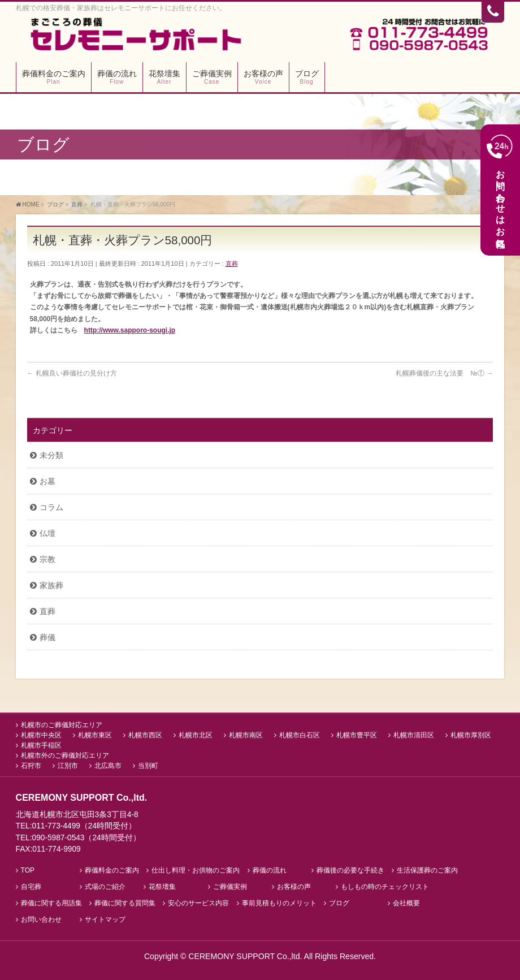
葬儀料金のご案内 (112, 871)
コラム (51, 507)
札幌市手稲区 (41, 745)
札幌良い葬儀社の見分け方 (72, 373)
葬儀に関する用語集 (51, 903)
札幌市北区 (196, 735)
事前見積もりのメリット (279, 903)
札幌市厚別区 (471, 735)
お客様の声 (294, 887)
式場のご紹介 (105, 887)
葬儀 (47, 637)
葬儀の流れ (270, 871)
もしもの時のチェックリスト (385, 887)
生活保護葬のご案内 (427, 871)
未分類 (51, 455)
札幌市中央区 (41, 735)
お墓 (47, 481)
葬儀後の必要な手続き (350, 871)
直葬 (232, 264)
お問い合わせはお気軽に (500, 189)
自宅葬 (31, 887)
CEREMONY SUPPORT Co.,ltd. (246, 956)
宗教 (47, 559)
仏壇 (47, 533)
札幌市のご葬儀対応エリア (62, 725)
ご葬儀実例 (230, 887)
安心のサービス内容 (198, 903)
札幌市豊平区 (357, 735)
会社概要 (406, 903)
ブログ (339, 903)
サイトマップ (105, 920)
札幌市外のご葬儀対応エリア (65, 755)
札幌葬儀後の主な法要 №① (444, 373)
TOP (28, 871)
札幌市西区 (145, 735)
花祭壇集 (162, 887)
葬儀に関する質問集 (125, 903)
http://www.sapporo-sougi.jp (130, 330)
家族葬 (51, 585)
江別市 (68, 766)
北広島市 (108, 766)
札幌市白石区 (300, 735)
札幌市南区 (246, 735)
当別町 (148, 766)
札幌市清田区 (414, 735)
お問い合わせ (41, 920)
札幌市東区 (95, 735)
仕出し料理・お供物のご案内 (196, 871)
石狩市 (31, 766)
